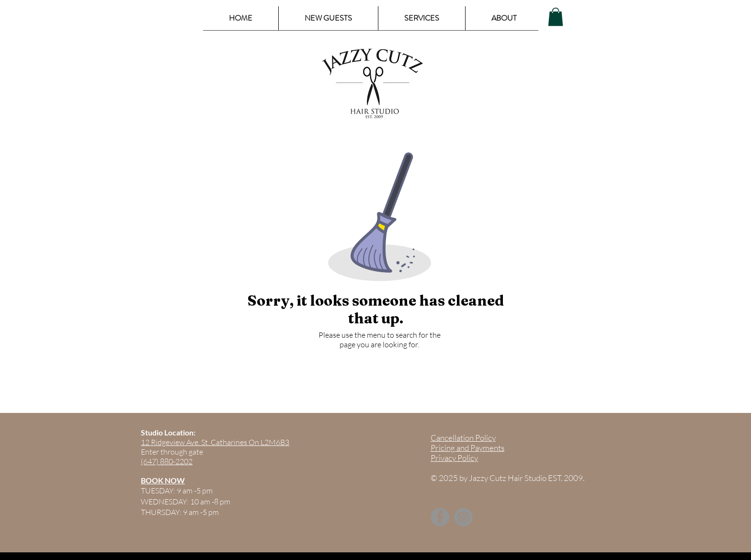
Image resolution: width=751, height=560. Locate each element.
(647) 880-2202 (167, 461)
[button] (556, 17)
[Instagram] (463, 517)
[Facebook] (440, 517)
